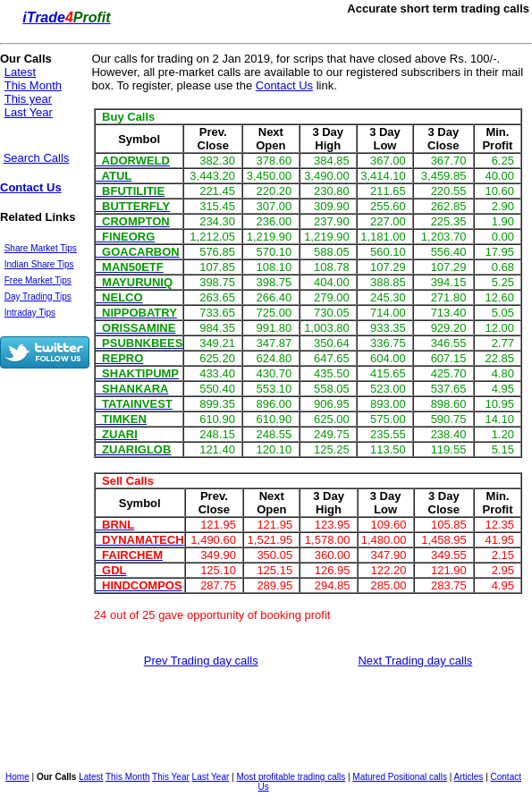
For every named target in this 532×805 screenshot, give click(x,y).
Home (17, 777)
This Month (33, 85)
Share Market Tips (41, 248)
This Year (171, 777)
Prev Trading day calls (201, 661)
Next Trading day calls (415, 661)
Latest (20, 72)
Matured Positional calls (400, 777)
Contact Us (31, 187)
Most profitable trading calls (291, 777)
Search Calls (37, 158)
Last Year (29, 112)
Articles (469, 777)
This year (28, 99)
